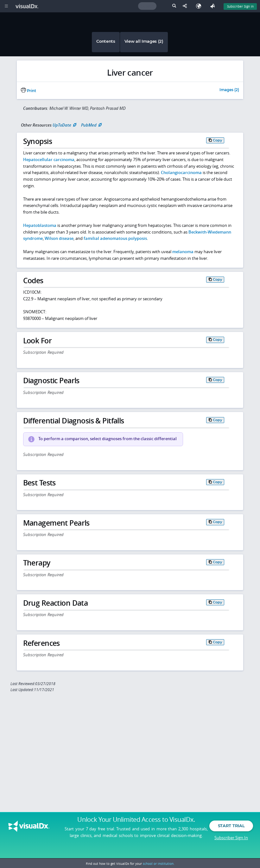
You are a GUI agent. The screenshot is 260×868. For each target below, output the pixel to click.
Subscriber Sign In (231, 844)
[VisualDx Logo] (28, 6)
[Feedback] (214, 6)
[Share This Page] (186, 6)
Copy (218, 140)
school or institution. (159, 864)
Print (29, 91)
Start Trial (231, 833)
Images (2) (229, 90)
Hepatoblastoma (40, 225)
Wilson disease (59, 238)
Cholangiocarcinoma (181, 172)
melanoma (183, 252)
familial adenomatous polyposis (115, 238)
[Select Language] (200, 6)
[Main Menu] (6, 6)
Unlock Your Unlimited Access (136, 827)
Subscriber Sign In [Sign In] (240, 6)
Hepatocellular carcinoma (49, 159)
